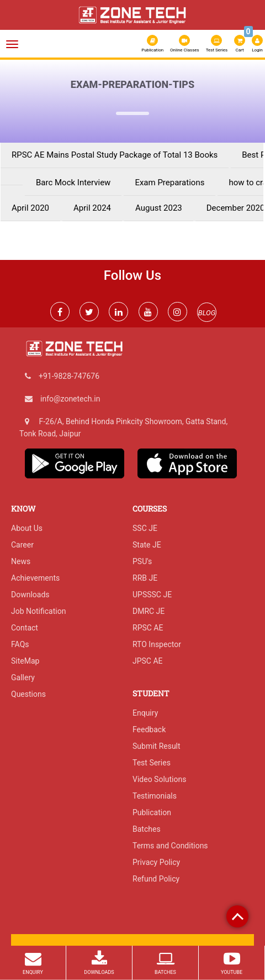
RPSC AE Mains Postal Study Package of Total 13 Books (115, 155)
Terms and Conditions (170, 846)
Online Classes (185, 44)
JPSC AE (148, 661)
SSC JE (145, 528)
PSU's (142, 561)
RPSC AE (148, 628)
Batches (147, 829)
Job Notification (38, 611)
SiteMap (25, 661)
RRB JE (145, 578)
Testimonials (155, 796)
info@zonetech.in (70, 399)
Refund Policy (156, 879)
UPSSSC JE (152, 595)
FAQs (20, 644)
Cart (240, 43)
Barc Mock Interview (73, 183)
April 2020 (30, 208)
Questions (28, 694)
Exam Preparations (169, 183)
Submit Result (157, 746)
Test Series (217, 44)
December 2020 (236, 208)
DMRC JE (149, 611)
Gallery (23, 677)
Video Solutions (159, 779)
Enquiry (145, 713)
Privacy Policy (156, 862)
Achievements (35, 578)
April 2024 (92, 208)
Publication (152, 44)
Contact (25, 628)
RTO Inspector (157, 644)
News (21, 561)
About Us (27, 528)
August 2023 (159, 208)
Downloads (30, 595)
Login (257, 44)
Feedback (149, 729)
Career (22, 545)
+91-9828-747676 (69, 376)
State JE (147, 545)
